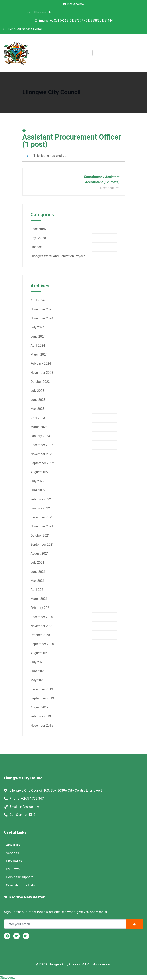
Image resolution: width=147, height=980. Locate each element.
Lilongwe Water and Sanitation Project (58, 256)
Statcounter (8, 977)
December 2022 (42, 445)
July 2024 (38, 327)
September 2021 (42, 544)
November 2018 (42, 725)
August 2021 (40, 554)
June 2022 (38, 490)
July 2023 (38, 391)
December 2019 (42, 689)
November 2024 (42, 318)
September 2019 (42, 698)
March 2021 (39, 599)
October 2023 (40, 382)
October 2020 (40, 635)
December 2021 (42, 517)
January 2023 (40, 436)
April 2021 (38, 590)
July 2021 (38, 563)
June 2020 (38, 671)
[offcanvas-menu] (112, 53)
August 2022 (40, 472)
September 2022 (42, 463)
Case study (39, 229)
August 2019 (40, 707)
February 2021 (41, 608)
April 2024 (38, 345)
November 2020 (42, 626)
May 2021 (38, 581)
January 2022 (40, 508)
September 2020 (42, 644)
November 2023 (42, 373)
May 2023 (38, 409)
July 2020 (38, 662)
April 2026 (38, 300)
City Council (39, 238)
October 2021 (40, 535)
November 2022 (42, 454)
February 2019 (41, 716)
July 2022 (38, 481)
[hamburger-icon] (97, 53)
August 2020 (40, 653)
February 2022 (41, 499)
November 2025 (42, 309)
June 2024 (38, 336)
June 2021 (38, 572)
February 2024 (41, 364)
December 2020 (42, 617)
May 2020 (38, 680)
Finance (36, 247)
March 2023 (39, 427)
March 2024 (39, 355)
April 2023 (38, 418)
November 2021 (42, 526)
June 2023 (38, 400)
